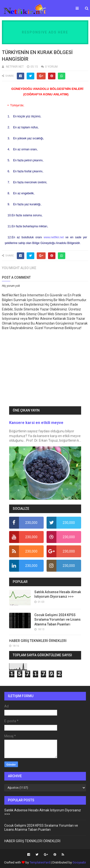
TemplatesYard (40, 862)
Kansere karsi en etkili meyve (36, 423)
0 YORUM (51, 67)
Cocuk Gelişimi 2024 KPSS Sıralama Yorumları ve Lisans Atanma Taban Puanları (57, 620)
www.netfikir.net (54, 237)
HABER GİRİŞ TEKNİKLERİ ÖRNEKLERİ (38, 641)
